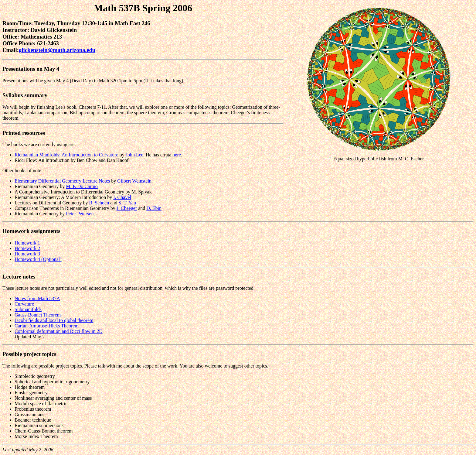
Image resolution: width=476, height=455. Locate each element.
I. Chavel (122, 197)
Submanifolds (28, 309)
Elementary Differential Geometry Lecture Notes (62, 181)
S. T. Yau (127, 203)
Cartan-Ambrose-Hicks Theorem (47, 326)
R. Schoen (99, 203)
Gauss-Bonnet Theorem (38, 315)
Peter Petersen (80, 214)
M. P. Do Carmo (82, 186)
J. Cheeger (127, 208)
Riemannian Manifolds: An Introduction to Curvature (66, 155)
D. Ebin (154, 208)
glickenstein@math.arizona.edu (57, 50)
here (177, 155)
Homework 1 (27, 243)
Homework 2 (27, 248)
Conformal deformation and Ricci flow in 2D (59, 331)
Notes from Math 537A (37, 298)
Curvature (24, 304)
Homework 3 (27, 254)
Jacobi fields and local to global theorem (54, 320)
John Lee (134, 155)
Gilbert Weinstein (134, 181)
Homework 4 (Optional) (38, 259)
